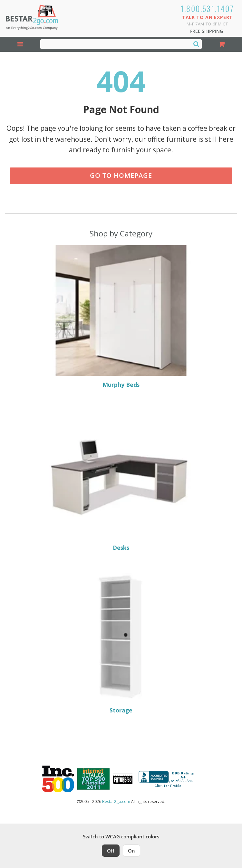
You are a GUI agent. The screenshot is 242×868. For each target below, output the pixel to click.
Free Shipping (207, 31)
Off (111, 851)
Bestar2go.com (116, 801)
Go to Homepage (121, 175)
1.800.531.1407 (208, 8)
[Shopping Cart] (222, 44)
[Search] (196, 44)
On (131, 851)
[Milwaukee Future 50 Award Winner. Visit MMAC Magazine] (123, 779)
